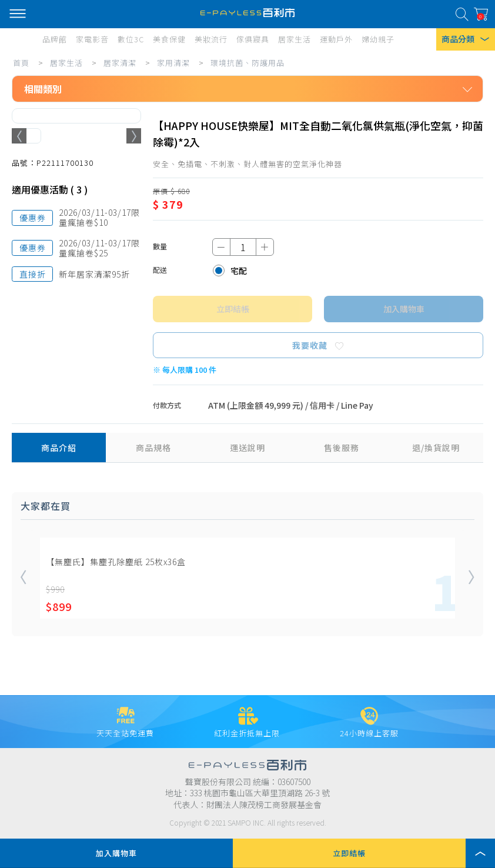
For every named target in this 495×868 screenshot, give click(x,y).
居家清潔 (120, 63)
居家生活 (66, 63)
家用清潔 (173, 63)
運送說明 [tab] (247, 448)
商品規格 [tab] (153, 448)
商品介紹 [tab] (59, 448)
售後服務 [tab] (342, 448)
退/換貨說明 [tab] (436, 448)
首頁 (21, 63)
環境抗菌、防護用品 (247, 63)
